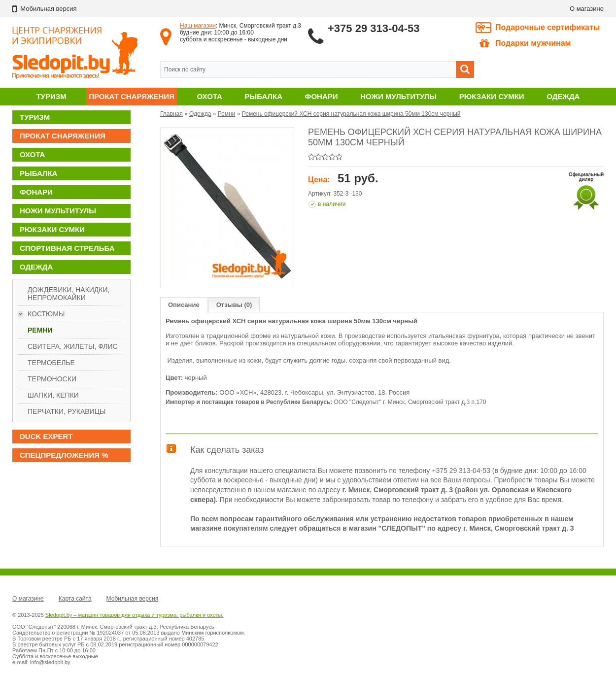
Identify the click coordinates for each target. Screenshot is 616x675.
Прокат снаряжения (132, 96)
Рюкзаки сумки (492, 96)
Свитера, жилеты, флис (73, 346)
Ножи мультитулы (398, 96)
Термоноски (52, 379)
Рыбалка (264, 96)
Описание (184, 305)
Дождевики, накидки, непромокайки (68, 294)
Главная (171, 114)
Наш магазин (198, 26)
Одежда (563, 96)
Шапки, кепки (53, 395)
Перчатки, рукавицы (67, 411)
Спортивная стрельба (67, 248)
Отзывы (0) (234, 305)
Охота (210, 96)
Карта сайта (75, 599)
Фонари (322, 96)
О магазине (587, 9)
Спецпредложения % (64, 455)
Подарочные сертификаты (548, 27)
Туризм (51, 96)
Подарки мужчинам (525, 43)
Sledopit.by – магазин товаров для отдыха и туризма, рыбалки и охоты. (135, 615)
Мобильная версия (133, 599)
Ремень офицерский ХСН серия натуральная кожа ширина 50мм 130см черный (351, 114)
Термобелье (51, 363)
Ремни (40, 330)
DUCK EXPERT (46, 436)
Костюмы (46, 314)
